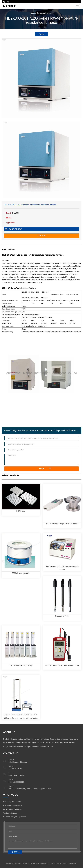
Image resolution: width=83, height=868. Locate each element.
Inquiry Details (12, 837)
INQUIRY (14, 852)
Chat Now (41, 236)
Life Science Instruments (13, 805)
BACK (41, 34)
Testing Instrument (10, 813)
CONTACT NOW (15, 229)
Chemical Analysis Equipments (15, 817)
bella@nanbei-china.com (18, 762)
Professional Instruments (13, 809)
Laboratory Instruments (12, 802)
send (41, 469)
